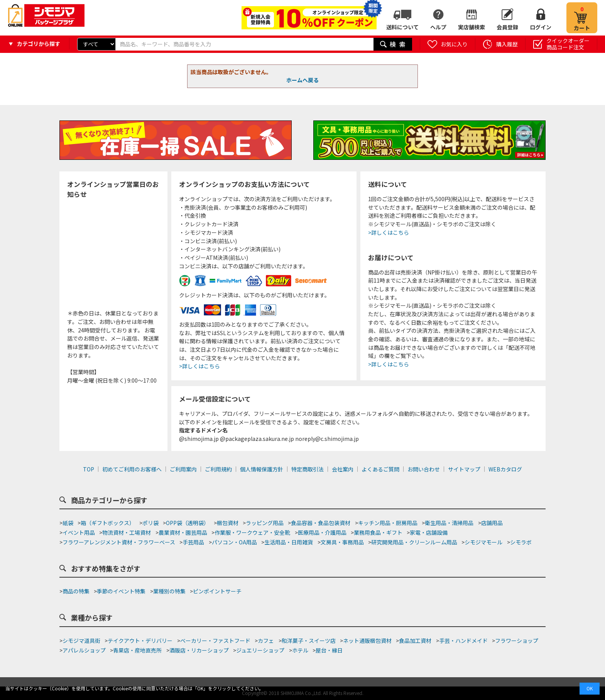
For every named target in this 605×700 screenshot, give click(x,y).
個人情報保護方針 (262, 469)
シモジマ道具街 (81, 641)
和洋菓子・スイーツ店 (309, 641)
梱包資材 (228, 523)
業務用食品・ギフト (378, 532)
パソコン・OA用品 (234, 542)
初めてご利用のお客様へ (132, 469)
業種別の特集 (169, 591)
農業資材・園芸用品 (183, 532)
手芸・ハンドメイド (463, 641)
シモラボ (521, 542)
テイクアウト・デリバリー (140, 641)
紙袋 (68, 523)
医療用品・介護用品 (322, 532)
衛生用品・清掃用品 (449, 523)
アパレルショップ (84, 650)
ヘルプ (438, 27)
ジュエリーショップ (260, 650)
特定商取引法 (308, 469)
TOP (89, 469)
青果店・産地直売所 (137, 650)
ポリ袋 (150, 523)
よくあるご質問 (380, 469)
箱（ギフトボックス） (108, 523)
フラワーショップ (517, 641)
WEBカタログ (505, 469)
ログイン (541, 27)
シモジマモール (483, 542)
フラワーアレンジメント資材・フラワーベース (119, 542)
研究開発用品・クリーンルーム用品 (414, 542)
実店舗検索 (471, 27)
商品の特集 (76, 591)
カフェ (266, 641)
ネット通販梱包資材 (367, 641)
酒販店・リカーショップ (199, 650)
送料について (402, 27)
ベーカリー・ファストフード (215, 641)
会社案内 (343, 469)
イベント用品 (79, 532)
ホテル (300, 650)
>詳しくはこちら (199, 366)
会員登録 (507, 27)
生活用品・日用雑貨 (289, 542)
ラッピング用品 (265, 523)
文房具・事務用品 (342, 542)
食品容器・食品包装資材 (321, 523)
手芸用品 (193, 542)
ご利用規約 (218, 469)
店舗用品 (492, 523)
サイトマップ (464, 469)
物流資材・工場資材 (127, 532)
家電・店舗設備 (429, 532)
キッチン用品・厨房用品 (388, 523)
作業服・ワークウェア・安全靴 (252, 532)
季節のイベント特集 (121, 591)
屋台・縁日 (329, 650)
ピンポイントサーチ (217, 591)
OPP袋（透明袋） (188, 523)
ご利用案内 (183, 469)
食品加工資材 (415, 641)
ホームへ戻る (302, 80)
